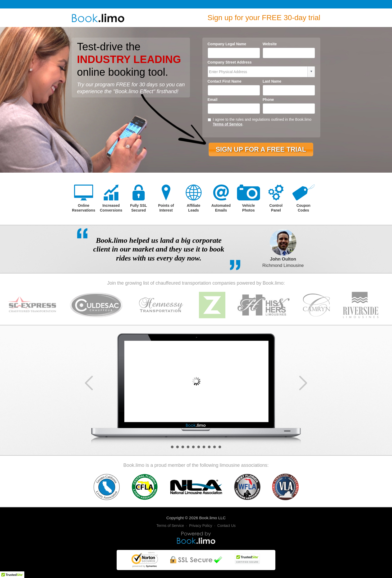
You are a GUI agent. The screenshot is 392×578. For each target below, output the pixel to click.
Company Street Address (230, 62)
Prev (89, 383)
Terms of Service (228, 124)
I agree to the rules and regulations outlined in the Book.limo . (260, 122)
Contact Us (227, 526)
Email (213, 100)
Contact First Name (225, 81)
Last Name (272, 81)
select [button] (311, 71)
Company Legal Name (227, 44)
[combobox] (258, 72)
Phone (268, 100)
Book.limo (208, 518)
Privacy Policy (201, 526)
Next (303, 383)
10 (220, 447)
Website (270, 44)
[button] (261, 149)
